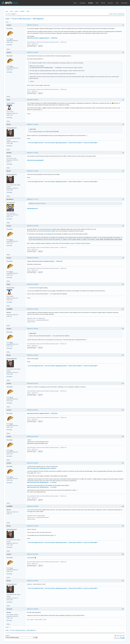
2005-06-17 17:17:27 (33, 199)
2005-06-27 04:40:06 (33, 506)
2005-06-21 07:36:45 (33, 258)
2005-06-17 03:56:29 (33, 52)
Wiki (97, 3)
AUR (117, 3)
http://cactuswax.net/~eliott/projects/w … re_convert (42, 487)
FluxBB (122, 638)
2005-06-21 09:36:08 (33, 284)
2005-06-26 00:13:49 (33, 436)
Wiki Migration (38, 19)
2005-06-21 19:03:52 (33, 355)
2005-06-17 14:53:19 (33, 124)
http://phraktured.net (32, 208)
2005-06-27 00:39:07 (33, 463)
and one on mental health (90, 143)
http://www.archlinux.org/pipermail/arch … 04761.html (47, 261)
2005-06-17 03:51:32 (33, 25)
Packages (83, 3)
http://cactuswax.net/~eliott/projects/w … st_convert (42, 482)
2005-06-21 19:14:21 (33, 383)
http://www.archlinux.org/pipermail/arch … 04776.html (42, 413)
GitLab (103, 3)
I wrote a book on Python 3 (75, 143)
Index (7, 11)
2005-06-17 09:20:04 (33, 100)
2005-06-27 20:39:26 (33, 609)
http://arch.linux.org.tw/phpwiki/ (35, 160)
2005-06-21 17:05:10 (33, 309)
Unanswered (121, 14)
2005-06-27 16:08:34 (33, 581)
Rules (11, 11)
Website (10, 45)
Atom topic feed (120, 636)
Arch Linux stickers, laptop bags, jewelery (56, 143)
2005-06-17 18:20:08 (33, 226)
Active (115, 14)
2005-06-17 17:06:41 (33, 153)
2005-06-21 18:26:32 (33, 329)
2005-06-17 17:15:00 (33, 171)
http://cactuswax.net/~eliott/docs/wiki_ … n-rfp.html (46, 68)
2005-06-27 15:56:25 (33, 554)
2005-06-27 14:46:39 (33, 526)
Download (124, 3)
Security (110, 3)
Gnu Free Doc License (49, 231)
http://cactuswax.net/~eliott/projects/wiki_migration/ (42, 468)
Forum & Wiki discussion (21, 19)
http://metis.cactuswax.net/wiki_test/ (37, 443)
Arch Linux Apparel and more (36, 143)
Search (17, 11)
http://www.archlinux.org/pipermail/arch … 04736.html (42, 38)
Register (22, 11)
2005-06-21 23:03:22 (33, 410)
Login (28, 11)
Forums (91, 3)
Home (75, 3)
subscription (73, 33)
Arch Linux (10, 3)
